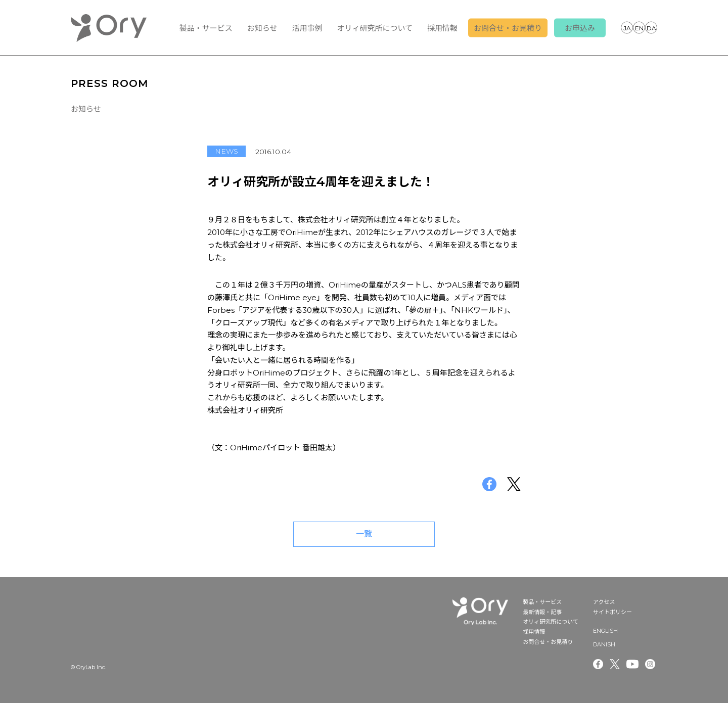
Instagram (651, 664)
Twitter (615, 664)
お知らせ (262, 28)
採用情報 (442, 28)
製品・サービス (206, 28)
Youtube (632, 664)
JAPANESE (627, 27)
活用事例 (307, 28)
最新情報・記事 (542, 612)
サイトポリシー (612, 612)
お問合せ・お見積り (508, 28)
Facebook (598, 664)
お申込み (580, 28)
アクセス (604, 602)
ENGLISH (639, 27)
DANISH (651, 27)
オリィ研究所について (375, 28)
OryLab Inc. (109, 28)
